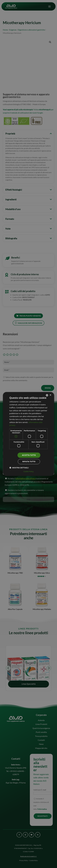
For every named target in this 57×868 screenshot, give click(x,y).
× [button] (50, 395)
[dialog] (28, 434)
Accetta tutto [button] (29, 455)
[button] (19, 468)
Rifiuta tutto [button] (29, 462)
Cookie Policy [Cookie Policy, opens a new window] (29, 472)
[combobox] (47, 395)
